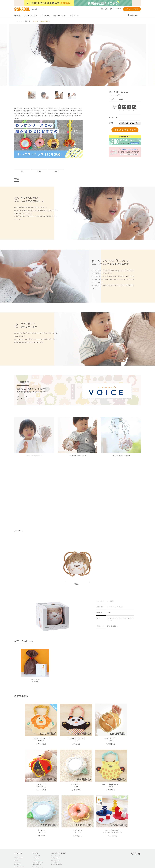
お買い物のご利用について (59, 845)
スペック (56, 172)
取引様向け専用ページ (38, 861)
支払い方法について (55, 848)
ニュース (16, 848)
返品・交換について (55, 852)
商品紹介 (16, 852)
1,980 (44, 741)
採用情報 (34, 858)
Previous (9, 55)
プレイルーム (45, 16)
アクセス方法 (36, 850)
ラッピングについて (55, 850)
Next (146, 55)
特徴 (22, 172)
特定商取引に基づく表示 (56, 856)
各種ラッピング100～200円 (35, 681)
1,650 (108, 741)
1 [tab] (33, 96)
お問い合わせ (74, 16)
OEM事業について (37, 856)
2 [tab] (46, 96)
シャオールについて (60, 16)
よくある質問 (54, 854)
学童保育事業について (38, 854)
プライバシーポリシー (19, 858)
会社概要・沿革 (36, 848)
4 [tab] (73, 96)
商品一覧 (17, 16)
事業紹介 (34, 852)
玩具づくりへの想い (30, 16)
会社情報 (35, 845)
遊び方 (39, 172)
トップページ (18, 845)
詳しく (23, 399)
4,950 (110, 828)
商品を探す (134, 15)
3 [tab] (60, 96)
